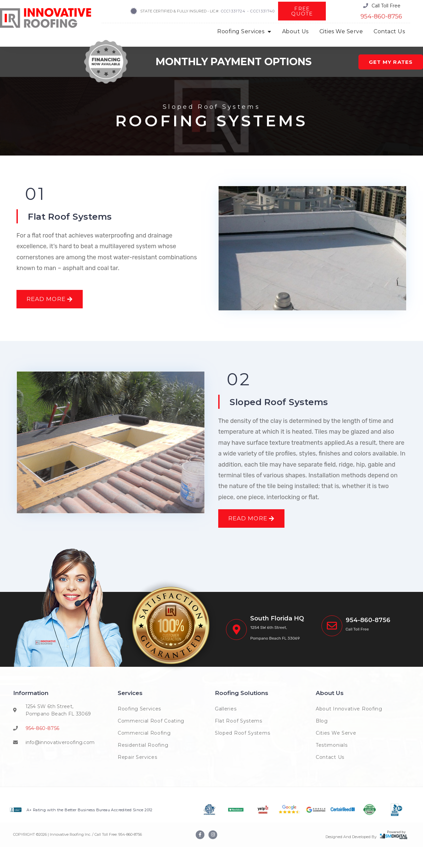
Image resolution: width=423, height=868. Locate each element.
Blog (322, 742)
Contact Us (389, 31)
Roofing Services (244, 32)
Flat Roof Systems (76, 216)
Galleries (226, 730)
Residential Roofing (143, 766)
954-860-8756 (381, 16)
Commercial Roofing (144, 754)
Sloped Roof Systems (285, 412)
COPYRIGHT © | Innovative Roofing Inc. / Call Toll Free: (66, 856)
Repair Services (138, 778)
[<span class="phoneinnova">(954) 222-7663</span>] (332, 647)
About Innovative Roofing (349, 730)
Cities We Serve (341, 31)
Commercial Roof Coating (151, 742)
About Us (295, 31)
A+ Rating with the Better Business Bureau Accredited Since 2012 (90, 831)
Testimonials (332, 766)
